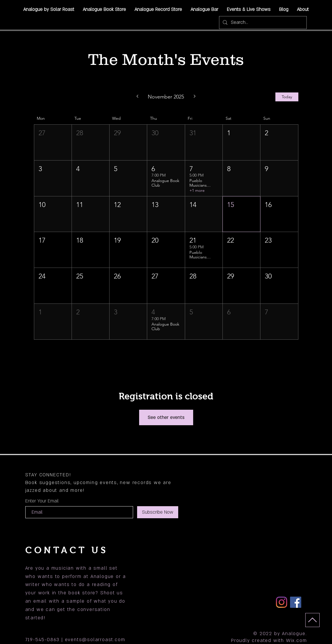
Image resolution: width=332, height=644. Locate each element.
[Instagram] (282, 602)
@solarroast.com (103, 640)
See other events (166, 417)
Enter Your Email (42, 501)
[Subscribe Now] (158, 512)
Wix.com (297, 641)
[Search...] (263, 23)
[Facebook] (296, 602)
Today (287, 97)
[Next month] (195, 97)
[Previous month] (137, 97)
